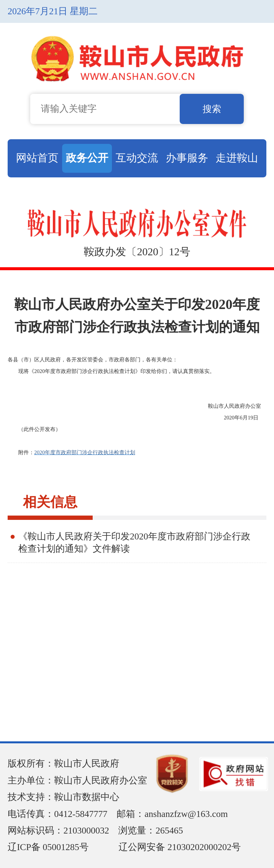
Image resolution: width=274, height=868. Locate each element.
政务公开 (87, 158)
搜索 (212, 109)
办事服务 (187, 158)
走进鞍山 (237, 158)
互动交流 (137, 158)
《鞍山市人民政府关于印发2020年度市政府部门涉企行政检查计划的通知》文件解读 (134, 542)
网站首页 (37, 158)
